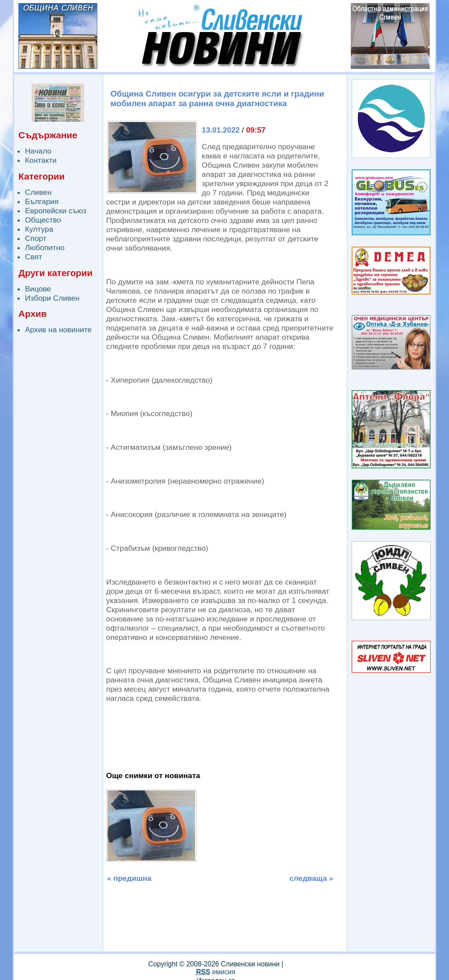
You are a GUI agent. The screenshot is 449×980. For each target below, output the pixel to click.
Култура (39, 229)
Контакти (41, 160)
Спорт (36, 238)
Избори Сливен (52, 298)
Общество (43, 220)
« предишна (129, 878)
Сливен (38, 192)
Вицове (38, 289)
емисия (216, 972)
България (42, 201)
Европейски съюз (56, 211)
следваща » (311, 878)
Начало (38, 151)
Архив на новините (58, 330)
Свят (34, 257)
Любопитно (45, 248)
